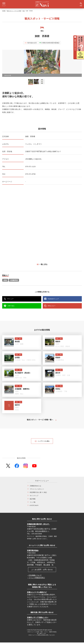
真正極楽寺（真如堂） (23, 374)
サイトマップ (34, 497)
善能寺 (58, 343)
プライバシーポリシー (37, 491)
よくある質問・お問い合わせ (42, 571)
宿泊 (24, 12)
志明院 (17, 359)
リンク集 (33, 504)
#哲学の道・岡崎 (21, 379)
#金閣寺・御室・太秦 (63, 377)
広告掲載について (35, 577)
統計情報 (33, 500)
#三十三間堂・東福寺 (63, 348)
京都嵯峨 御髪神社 (22, 390)
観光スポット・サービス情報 (14, 12)
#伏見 (17, 411)
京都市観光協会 (33, 552)
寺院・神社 (18, 340)
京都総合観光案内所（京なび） (38, 526)
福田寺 (17, 406)
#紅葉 (17, 377)
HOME (4, 12)
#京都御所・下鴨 (61, 393)
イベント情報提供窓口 (37, 579)
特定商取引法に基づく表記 (38, 494)
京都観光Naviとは (35, 487)
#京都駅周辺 (14, 282)
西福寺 (58, 359)
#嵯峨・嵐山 (19, 395)
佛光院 (17, 343)
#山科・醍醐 (19, 345)
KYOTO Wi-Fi (34, 507)
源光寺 (58, 374)
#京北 (33, 362)
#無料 (57, 345)
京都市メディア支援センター (38, 619)
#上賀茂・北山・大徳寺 (23, 362)
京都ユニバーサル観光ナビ (37, 594)
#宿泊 (5, 282)
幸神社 (58, 390)
